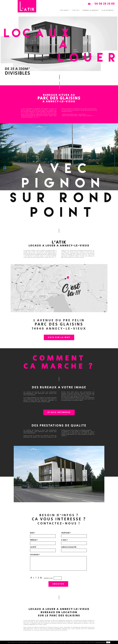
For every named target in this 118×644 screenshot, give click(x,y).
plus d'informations (100, 642)
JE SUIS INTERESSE (59, 412)
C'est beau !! (65, 10)
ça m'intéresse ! (108, 10)
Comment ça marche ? (91, 10)
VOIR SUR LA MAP (59, 337)
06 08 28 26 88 (105, 4)
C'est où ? (76, 10)
